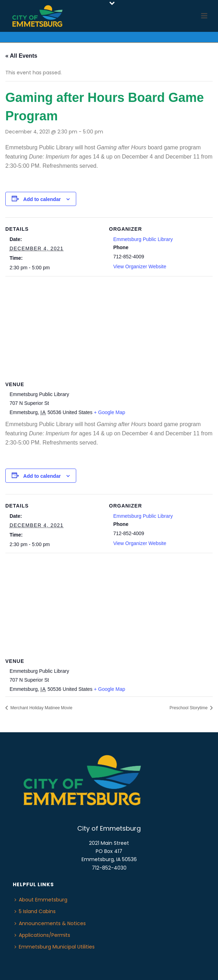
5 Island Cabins (35, 911)
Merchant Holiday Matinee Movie (41, 708)
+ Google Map (110, 412)
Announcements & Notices (50, 923)
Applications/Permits (42, 935)
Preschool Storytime (189, 708)
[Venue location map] (109, 327)
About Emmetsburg (41, 900)
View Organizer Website (140, 267)
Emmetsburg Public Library (143, 239)
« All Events (21, 56)
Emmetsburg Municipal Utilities (55, 947)
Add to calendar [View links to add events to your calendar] (42, 199)
